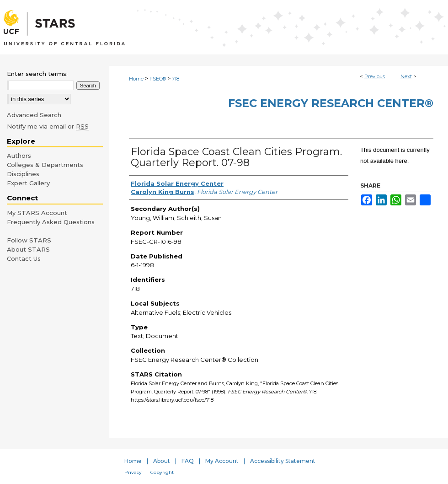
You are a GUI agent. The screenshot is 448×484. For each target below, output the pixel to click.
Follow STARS (29, 240)
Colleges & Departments (45, 165)
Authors (19, 156)
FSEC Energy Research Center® (331, 103)
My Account (222, 461)
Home (136, 79)
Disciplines (23, 174)
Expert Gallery (28, 183)
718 (176, 79)
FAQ (188, 461)
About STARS (28, 249)
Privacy (133, 472)
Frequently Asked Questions (51, 222)
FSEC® (158, 79)
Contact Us (24, 258)
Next (406, 76)
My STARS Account (37, 213)
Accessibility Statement (283, 461)
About (162, 461)
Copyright (162, 472)
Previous (375, 76)
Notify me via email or (48, 126)
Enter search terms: (37, 74)
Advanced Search (34, 115)
